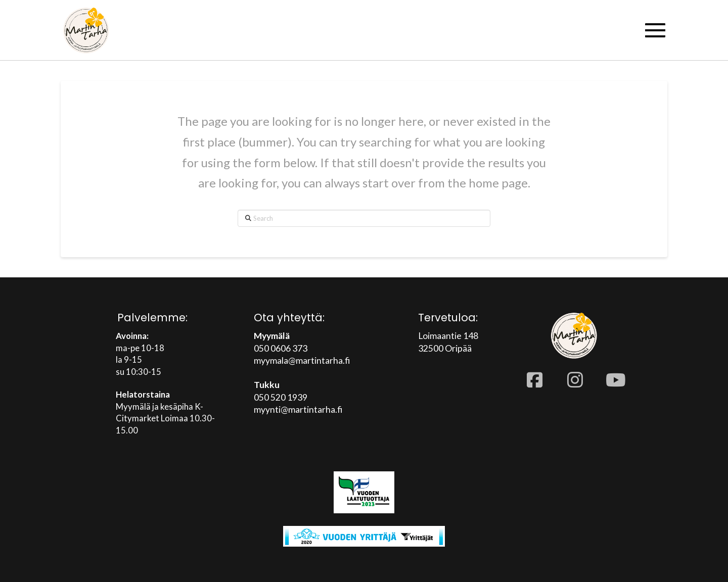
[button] (655, 30)
